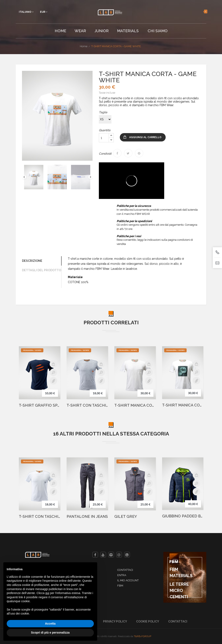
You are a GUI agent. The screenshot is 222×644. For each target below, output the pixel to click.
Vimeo (111, 555)
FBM (120, 586)
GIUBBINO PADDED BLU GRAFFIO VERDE (183, 516)
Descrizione (32, 261)
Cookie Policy (148, 621)
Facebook (95, 555)
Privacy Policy (115, 621)
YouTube (103, 555)
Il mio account (128, 580)
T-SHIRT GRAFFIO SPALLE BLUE (40, 405)
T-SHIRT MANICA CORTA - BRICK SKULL (183, 405)
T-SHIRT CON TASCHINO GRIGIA (87, 405)
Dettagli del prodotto (42, 270)
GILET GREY (126, 517)
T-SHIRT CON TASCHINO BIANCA (40, 517)
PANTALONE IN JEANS (87, 517)
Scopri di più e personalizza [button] (50, 633)
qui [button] (47, 593)
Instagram (119, 555)
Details (53, 381)
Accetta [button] (50, 624)
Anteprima (53, 372)
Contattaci (125, 570)
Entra (122, 575)
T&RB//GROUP (143, 636)
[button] (200, 11)
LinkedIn (127, 555)
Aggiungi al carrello (145, 137)
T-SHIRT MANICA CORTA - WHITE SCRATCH (135, 405)
